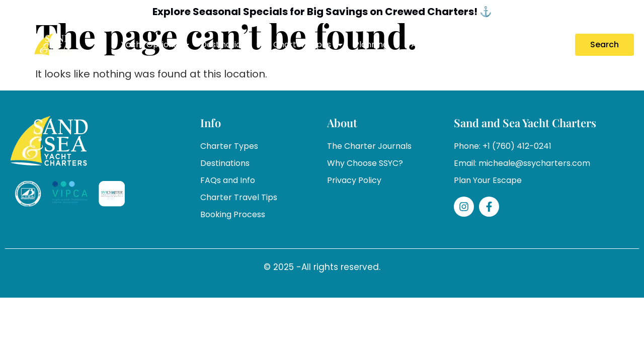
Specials (475, 44)
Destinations (232, 45)
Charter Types (309, 45)
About (430, 45)
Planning (378, 45)
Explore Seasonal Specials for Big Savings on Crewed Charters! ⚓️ (322, 12)
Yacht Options (156, 45)
